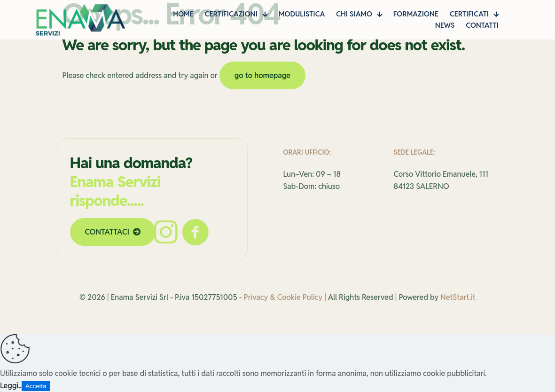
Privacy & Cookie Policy (283, 297)
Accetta (36, 386)
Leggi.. (11, 386)
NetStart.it (458, 297)
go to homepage (262, 75)
